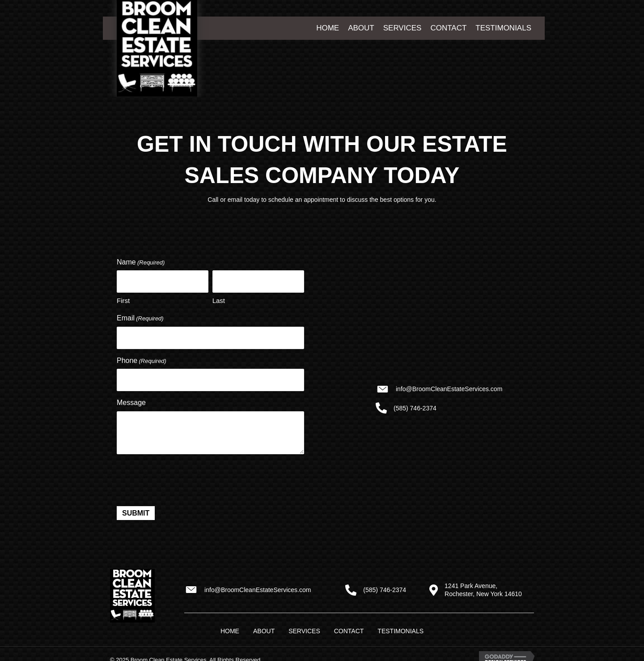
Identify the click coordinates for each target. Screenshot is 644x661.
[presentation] (185, 476)
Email (140, 318)
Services (304, 628)
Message (131, 400)
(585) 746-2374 (415, 407)
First (123, 300)
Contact (349, 628)
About (264, 628)
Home (230, 628)
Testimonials (400, 628)
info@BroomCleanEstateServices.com (449, 388)
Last (219, 300)
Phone (142, 359)
